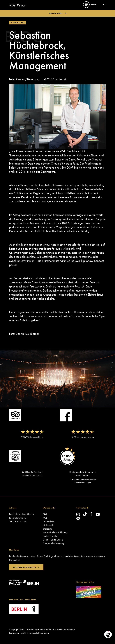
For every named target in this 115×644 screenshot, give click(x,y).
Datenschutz (48, 521)
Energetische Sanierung (54, 543)
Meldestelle (48, 525)
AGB (45, 518)
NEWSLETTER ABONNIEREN (26, 567)
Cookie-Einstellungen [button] (53, 540)
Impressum (48, 529)
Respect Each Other (85, 582)
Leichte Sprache (50, 536)
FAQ (45, 514)
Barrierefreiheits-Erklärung (55, 532)
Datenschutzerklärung (39, 633)
